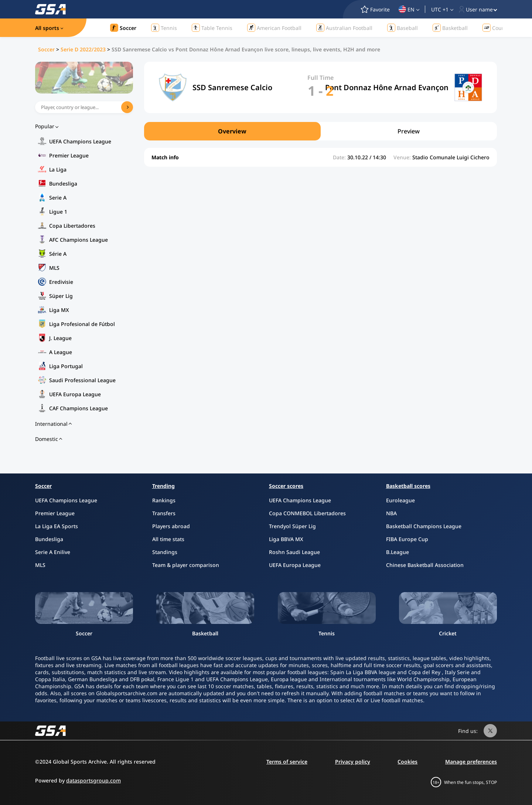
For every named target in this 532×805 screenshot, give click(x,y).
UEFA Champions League (80, 141)
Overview (232, 131)
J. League (60, 338)
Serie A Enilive (53, 552)
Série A (58, 254)
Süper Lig (61, 296)
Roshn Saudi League (294, 552)
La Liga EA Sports (57, 526)
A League (61, 352)
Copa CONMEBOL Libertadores (307, 513)
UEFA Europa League (75, 394)
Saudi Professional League (82, 380)
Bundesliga (63, 184)
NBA (391, 513)
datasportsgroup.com (93, 780)
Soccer (46, 49)
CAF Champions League (79, 408)
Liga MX (59, 310)
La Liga (58, 169)
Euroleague (400, 500)
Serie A (58, 198)
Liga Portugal (66, 366)
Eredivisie (61, 282)
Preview (409, 131)
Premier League (69, 155)
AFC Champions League (79, 240)
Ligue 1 (58, 212)
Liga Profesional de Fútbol (82, 324)
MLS (54, 268)
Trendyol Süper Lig (292, 526)
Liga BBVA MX (286, 539)
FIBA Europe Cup (407, 539)
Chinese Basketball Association (425, 565)
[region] (320, 131)
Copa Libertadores (72, 226)
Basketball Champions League (424, 526)
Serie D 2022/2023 (83, 49)
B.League (398, 552)
